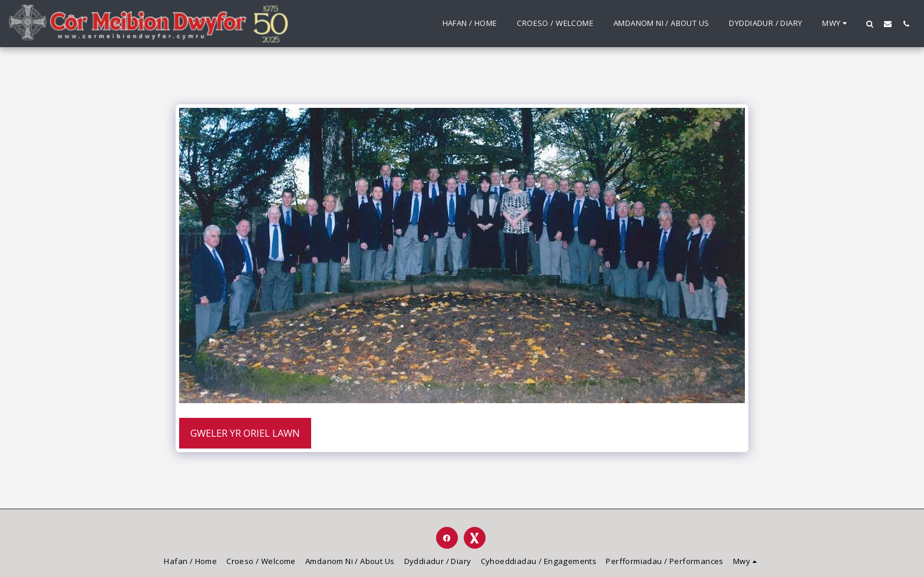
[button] (869, 24)
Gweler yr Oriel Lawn (245, 433)
